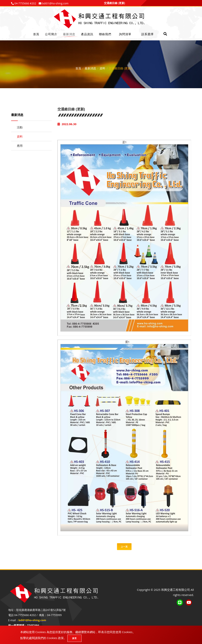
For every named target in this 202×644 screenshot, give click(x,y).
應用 (20, 146)
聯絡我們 (105, 34)
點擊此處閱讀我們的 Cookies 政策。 (44, 638)
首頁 (36, 34)
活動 (20, 127)
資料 (102, 67)
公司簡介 (51, 34)
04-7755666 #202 (25, 3)
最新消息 (69, 34)
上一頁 (124, 547)
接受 (74, 638)
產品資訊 (87, 34)
